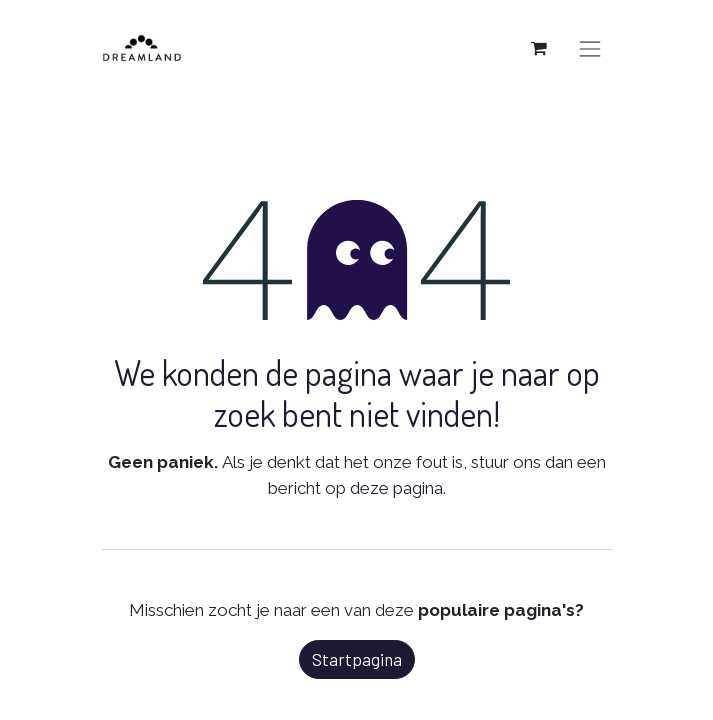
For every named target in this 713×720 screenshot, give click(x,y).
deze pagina (396, 488)
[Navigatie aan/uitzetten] (590, 47)
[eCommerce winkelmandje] (539, 48)
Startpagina (357, 659)
